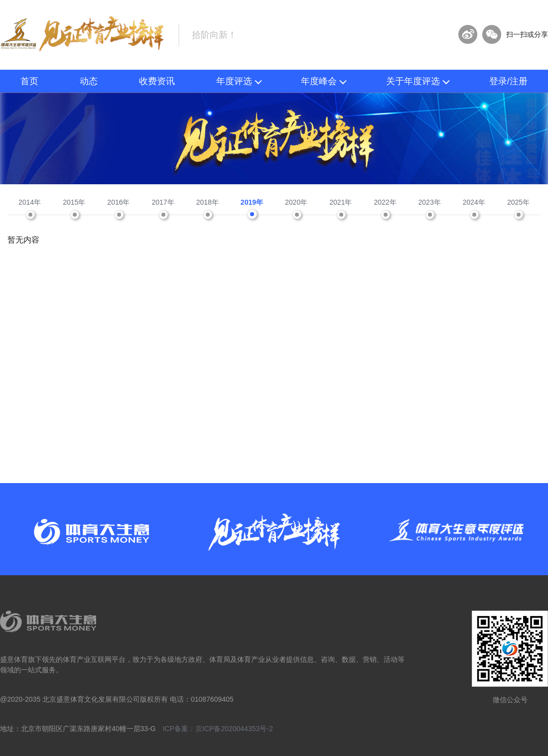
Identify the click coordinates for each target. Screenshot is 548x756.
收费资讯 (157, 81)
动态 (89, 81)
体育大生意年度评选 (83, 34)
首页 (29, 81)
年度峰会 (324, 81)
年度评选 (239, 81)
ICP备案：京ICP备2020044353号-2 (218, 729)
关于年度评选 (418, 81)
